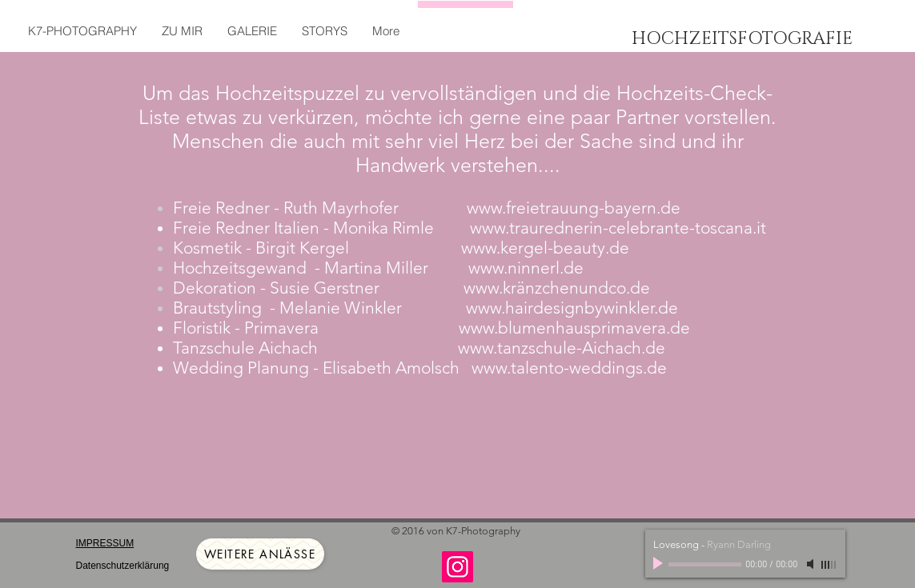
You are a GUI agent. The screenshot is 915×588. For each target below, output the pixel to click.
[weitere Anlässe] (260, 554)
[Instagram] (457, 567)
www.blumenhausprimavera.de (574, 328)
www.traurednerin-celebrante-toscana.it (618, 228)
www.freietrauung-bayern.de (574, 208)
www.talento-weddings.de (569, 368)
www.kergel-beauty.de (545, 248)
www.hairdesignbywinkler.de (572, 308)
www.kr (490, 288)
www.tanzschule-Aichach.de (562, 348)
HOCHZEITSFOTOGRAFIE (742, 39)
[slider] (829, 565)
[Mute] (812, 564)
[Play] (660, 564)
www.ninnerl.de (526, 268)
